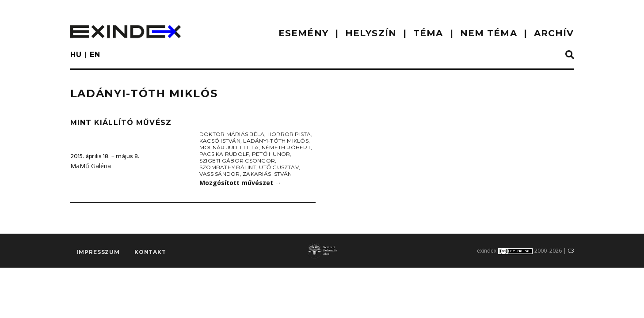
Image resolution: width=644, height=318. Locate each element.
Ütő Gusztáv (279, 167)
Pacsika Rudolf (224, 154)
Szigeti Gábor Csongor (237, 161)
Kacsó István (220, 141)
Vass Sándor (220, 174)
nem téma (489, 33)
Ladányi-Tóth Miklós (276, 141)
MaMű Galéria (91, 166)
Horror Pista (289, 134)
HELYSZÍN (371, 33)
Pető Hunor (271, 154)
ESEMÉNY (303, 33)
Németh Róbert (286, 147)
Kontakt (150, 252)
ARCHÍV (554, 33)
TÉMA (428, 33)
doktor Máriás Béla (232, 134)
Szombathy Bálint (228, 167)
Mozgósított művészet (240, 183)
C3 (571, 251)
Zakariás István (267, 174)
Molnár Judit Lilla (229, 147)
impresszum (98, 252)
